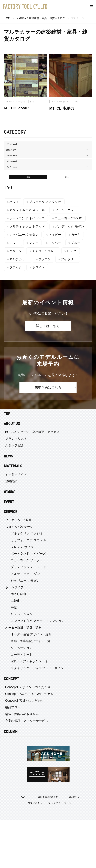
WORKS (10, 540)
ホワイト (43, 315)
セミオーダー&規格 (18, 568)
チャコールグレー (49, 299)
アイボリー (75, 307)
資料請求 (74, 845)
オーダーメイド (16, 522)
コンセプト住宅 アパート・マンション (38, 669)
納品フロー (13, 755)
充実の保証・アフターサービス (27, 769)
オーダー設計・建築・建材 (23, 675)
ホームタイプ (15, 635)
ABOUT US (12, 472)
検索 (28, 215)
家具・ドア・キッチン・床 (29, 709)
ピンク (78, 299)
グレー (16, 291)
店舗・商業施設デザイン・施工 (32, 689)
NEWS (8, 504)
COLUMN (11, 779)
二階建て (17, 649)
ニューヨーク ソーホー (27, 608)
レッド (63, 282)
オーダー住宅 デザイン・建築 (31, 682)
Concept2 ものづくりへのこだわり (29, 742)
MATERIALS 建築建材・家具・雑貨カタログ (41, 18)
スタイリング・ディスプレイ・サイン (37, 716)
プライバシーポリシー (61, 851)
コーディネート (22, 702)
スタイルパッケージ (19, 575)
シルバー (39, 291)
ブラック (18, 315)
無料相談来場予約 (48, 845)
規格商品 (11, 529)
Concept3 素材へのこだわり (25, 748)
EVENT (9, 550)
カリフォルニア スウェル (28, 588)
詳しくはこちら (48, 374)
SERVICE (11, 560)
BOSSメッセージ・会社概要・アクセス (33, 480)
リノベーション (22, 662)
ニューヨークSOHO (73, 258)
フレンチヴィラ (70, 250)
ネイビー (18, 282)
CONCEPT (11, 727)
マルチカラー (21, 307)
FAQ (22, 845)
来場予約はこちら (48, 435)
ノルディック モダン (26, 274)
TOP (7, 462)
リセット (68, 215)
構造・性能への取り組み (22, 762)
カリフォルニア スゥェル (29, 250)
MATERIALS (13, 514)
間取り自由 (18, 642)
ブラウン (49, 307)
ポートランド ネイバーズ (29, 258)
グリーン (18, 299)
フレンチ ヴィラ (22, 595)
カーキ (41, 282)
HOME (7, 18)
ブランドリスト (16, 486)
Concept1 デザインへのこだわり (28, 735)
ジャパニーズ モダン (68, 274)
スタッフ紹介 (14, 493)
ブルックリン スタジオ (50, 242)
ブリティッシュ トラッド (29, 266)
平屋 (14, 655)
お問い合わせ (35, 851)
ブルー (62, 291)
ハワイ (16, 242)
